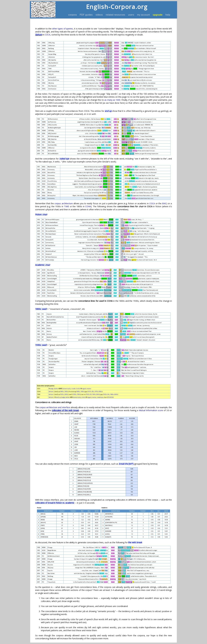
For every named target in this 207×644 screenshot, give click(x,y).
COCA (48, 35)
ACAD (111, 397)
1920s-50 (89, 394)
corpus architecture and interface (55, 407)
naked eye (100, 397)
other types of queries (62, 29)
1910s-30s (91, 391)
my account (144, 15)
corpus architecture (64, 203)
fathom (39, 35)
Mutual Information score (151, 410)
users (131, 15)
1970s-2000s (98, 391)
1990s (79, 394)
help (168, 15)
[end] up (58, 397)
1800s (62, 391)
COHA (88, 206)
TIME (67, 206)
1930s (75, 394)
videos (99, 15)
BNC (164, 203)
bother (56, 389)
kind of (78, 389)
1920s (62, 394)
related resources (115, 15)
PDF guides (86, 15)
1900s (66, 391)
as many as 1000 (112, 100)
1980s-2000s (114, 394)
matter (89, 389)
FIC (108, 397)
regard (84, 389)
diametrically (67, 389)
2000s (66, 394)
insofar (74, 389)
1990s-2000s (96, 394)
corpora (73, 15)
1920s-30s (106, 394)
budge (52, 389)
